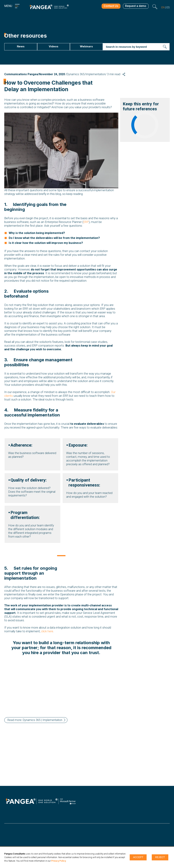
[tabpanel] (61, 496)
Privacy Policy (59, 861)
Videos (51, 46)
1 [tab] (61, 560)
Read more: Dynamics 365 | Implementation (35, 724)
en (163, 8)
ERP (86, 222)
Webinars (84, 46)
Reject (160, 857)
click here (47, 635)
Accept (138, 857)
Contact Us (109, 7)
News (19, 46)
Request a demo (135, 7)
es (168, 8)
